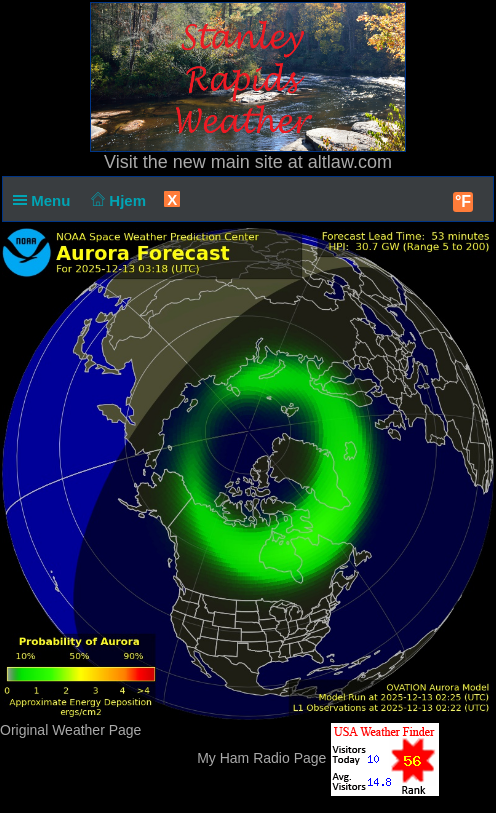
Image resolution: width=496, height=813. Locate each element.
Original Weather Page (70, 730)
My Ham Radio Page (261, 758)
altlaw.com (350, 162)
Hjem (117, 200)
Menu (46, 200)
